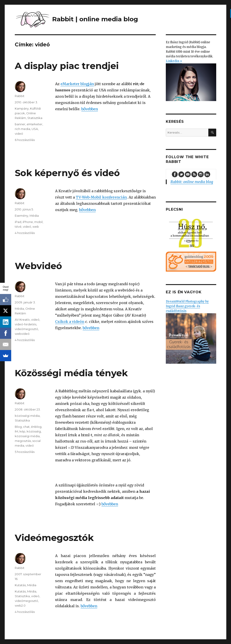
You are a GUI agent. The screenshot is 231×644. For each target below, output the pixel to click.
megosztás (23, 441)
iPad (18, 222)
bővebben (90, 109)
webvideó (22, 334)
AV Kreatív (22, 320)
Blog (18, 427)
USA (35, 129)
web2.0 (20, 605)
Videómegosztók (54, 538)
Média (34, 216)
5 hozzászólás (25, 452)
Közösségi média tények (71, 373)
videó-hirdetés (26, 324)
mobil (38, 222)
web (36, 227)
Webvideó (38, 266)
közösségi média (27, 416)
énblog (36, 427)
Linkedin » (174, 61)
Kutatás (20, 585)
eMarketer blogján (77, 84)
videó (19, 134)
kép (22, 431)
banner (20, 124)
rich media (23, 129)
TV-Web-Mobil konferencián (101, 197)
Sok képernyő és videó (67, 173)
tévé (18, 227)
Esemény (22, 216)
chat (26, 427)
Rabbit (20, 96)
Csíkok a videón (70, 322)
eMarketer (35, 124)
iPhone (28, 222)
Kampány (22, 108)
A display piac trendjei (67, 66)
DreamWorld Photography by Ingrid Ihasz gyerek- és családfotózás (191, 332)
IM (16, 431)
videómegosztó (26, 329)
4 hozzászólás (25, 233)
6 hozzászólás (25, 140)
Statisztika (35, 118)
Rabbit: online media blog (192, 182)
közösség (34, 431)
